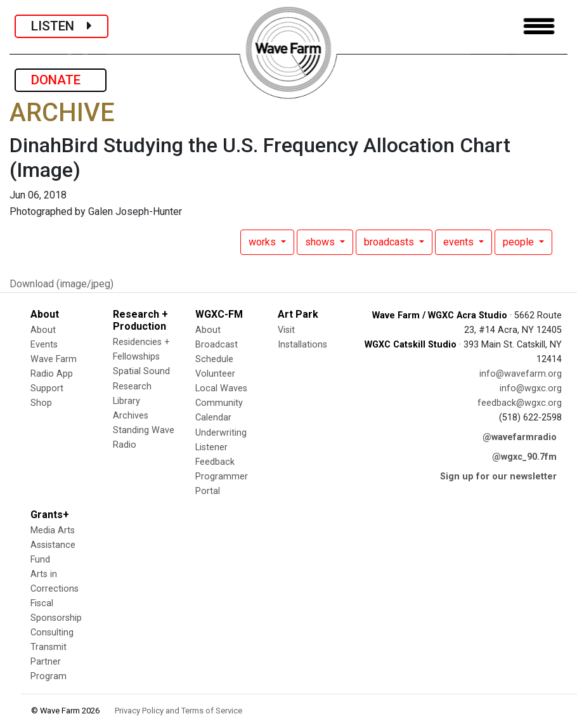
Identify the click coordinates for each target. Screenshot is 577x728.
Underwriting (221, 433)
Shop (41, 403)
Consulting (52, 633)
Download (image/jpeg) (62, 284)
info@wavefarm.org (521, 374)
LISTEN (62, 26)
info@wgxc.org (531, 388)
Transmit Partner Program (49, 662)
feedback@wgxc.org (520, 403)
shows (321, 242)
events (460, 242)
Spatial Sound (141, 371)
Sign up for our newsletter (498, 477)
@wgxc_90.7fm (524, 457)
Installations (302, 345)
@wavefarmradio (520, 437)
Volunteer (215, 374)
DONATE (61, 80)
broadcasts (390, 242)
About (43, 330)
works (263, 242)
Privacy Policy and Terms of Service (178, 711)
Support (47, 388)
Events (44, 345)
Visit (286, 330)
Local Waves (221, 388)
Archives (131, 416)
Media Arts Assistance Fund (53, 545)
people (520, 242)
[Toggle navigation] (539, 26)
